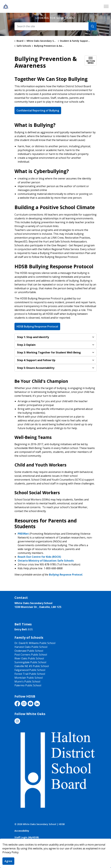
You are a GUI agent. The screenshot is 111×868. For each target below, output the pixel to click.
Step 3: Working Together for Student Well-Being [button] (49, 352)
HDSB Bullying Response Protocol (37, 326)
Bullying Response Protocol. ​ (67, 575)
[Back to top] (55, 859)
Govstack (32, 844)
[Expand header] (106, 6)
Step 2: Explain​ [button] (26, 345)
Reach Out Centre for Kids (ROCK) (39, 557)
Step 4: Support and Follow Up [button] (36, 360)
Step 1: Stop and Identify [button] (33, 337)
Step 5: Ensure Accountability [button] (36, 368)
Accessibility (22, 831)
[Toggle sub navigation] (91, 60)
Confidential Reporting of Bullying (38, 110)
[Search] (92, 26)
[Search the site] (55, 26)
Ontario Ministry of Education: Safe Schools (46, 561)
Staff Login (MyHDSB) (27, 837)
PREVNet (23, 534)
